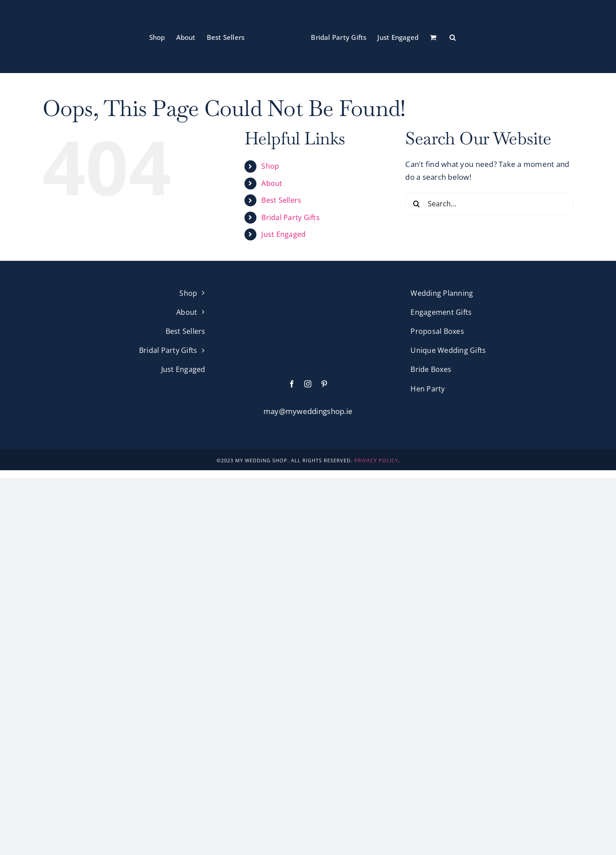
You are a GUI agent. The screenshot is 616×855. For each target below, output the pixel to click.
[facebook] (292, 384)
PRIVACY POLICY (376, 460)
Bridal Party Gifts (291, 217)
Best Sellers (281, 200)
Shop (270, 166)
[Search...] (489, 204)
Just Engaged (283, 234)
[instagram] (308, 384)
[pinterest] (324, 384)
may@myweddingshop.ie (308, 411)
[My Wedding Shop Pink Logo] (308, 291)
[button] (453, 37)
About (272, 183)
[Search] (416, 204)
